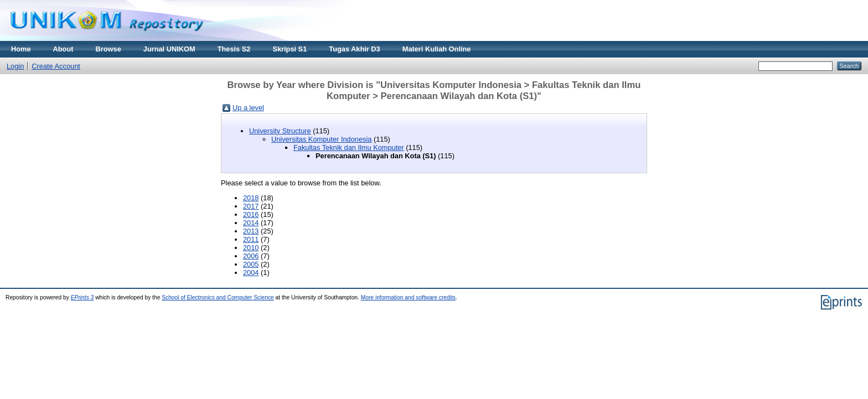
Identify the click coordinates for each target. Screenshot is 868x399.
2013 (251, 231)
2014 (251, 223)
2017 (251, 206)
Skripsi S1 (290, 49)
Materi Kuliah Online (437, 49)
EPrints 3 (82, 297)
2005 (251, 264)
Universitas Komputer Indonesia (321, 139)
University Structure (280, 131)
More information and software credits (408, 297)
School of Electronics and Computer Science (218, 297)
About (63, 49)
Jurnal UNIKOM (169, 49)
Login (15, 66)
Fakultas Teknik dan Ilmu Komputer (349, 147)
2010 (251, 248)
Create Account (56, 66)
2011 (251, 239)
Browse (108, 49)
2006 (251, 256)
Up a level (248, 108)
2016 (251, 214)
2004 (251, 273)
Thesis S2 (234, 49)
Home (21, 49)
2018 (251, 198)
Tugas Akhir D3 (354, 49)
